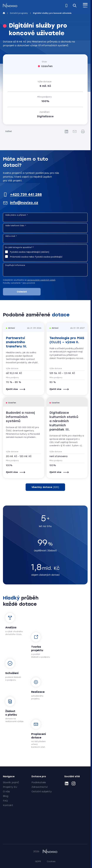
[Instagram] (74, 784)
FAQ (5, 801)
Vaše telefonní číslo (16, 226)
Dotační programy (19, 13)
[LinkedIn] (66, 131)
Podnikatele (39, 782)
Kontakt (8, 805)
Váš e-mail (11, 236)
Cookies (51, 861)
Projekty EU (10, 787)
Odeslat (22, 292)
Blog (6, 796)
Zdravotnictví (40, 787)
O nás (6, 792)
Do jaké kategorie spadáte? (19, 247)
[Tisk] (83, 131)
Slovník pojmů (11, 782)
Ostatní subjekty (42, 792)
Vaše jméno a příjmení (16, 215)
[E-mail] (75, 131)
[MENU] (85, 5)
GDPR (38, 861)
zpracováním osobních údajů (41, 280)
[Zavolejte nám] (66, 6)
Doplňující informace (15, 265)
